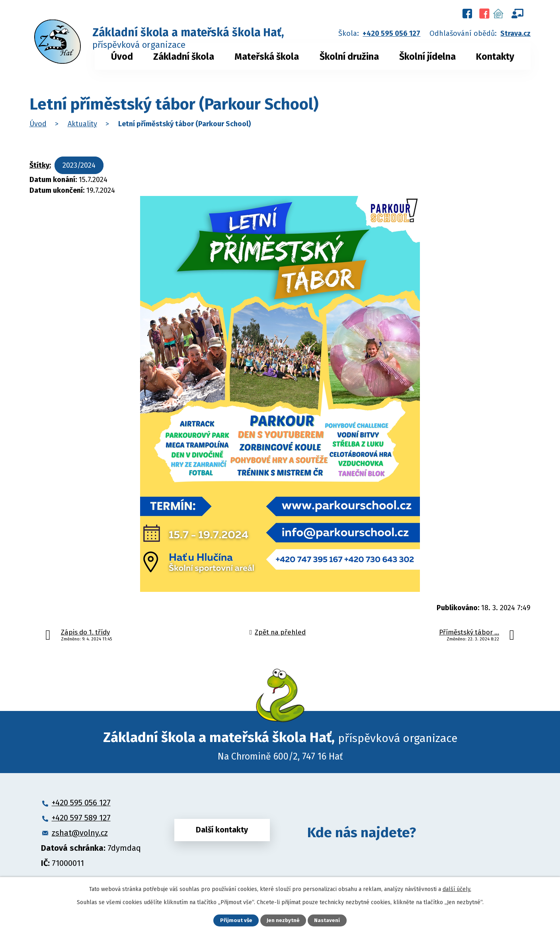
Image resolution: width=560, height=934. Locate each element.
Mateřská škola (267, 57)
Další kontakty (222, 832)
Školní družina (349, 57)
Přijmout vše (235, 920)
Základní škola (184, 57)
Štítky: (40, 165)
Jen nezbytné (284, 920)
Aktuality (82, 124)
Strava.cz (515, 33)
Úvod (122, 57)
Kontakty (495, 57)
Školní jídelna (427, 57)
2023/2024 (79, 165)
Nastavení (328, 920)
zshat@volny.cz (80, 833)
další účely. (457, 888)
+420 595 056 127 (391, 33)
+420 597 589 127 (81, 818)
